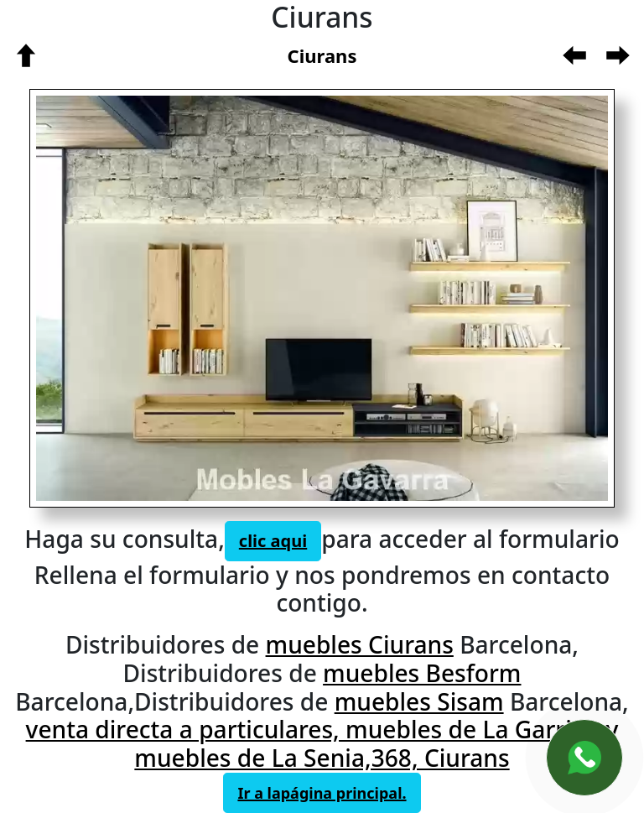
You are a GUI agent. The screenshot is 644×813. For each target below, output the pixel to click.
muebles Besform (422, 673)
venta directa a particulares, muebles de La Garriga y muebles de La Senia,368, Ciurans (322, 743)
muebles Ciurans (360, 644)
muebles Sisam (419, 701)
